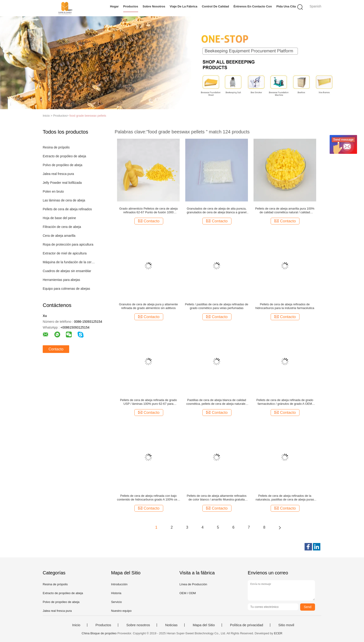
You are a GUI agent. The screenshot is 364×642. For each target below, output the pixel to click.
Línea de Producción (193, 584)
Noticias (171, 625)
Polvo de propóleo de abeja (62, 165)
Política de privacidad (247, 625)
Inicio (76, 625)
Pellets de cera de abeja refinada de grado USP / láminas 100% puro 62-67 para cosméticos (148, 402)
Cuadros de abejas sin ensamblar (67, 271)
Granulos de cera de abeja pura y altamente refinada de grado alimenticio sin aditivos (149, 306)
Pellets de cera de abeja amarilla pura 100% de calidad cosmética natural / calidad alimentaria (285, 211)
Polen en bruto (53, 191)
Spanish (315, 6)
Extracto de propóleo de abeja (64, 156)
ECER (278, 633)
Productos (131, 6)
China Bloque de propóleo (99, 633)
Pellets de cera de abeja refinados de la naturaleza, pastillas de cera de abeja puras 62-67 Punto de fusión (285, 498)
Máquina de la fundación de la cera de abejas (69, 262)
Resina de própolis (56, 147)
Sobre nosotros (154, 6)
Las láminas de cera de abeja (64, 200)
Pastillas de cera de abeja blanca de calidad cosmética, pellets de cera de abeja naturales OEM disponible (217, 402)
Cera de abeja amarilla (59, 236)
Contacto (56, 349)
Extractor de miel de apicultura (65, 253)
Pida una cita (286, 6)
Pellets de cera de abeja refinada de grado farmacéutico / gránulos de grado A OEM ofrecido (285, 402)
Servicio (116, 602)
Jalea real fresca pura (58, 174)
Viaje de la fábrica (184, 6)
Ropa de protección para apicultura (68, 244)
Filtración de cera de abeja (62, 227)
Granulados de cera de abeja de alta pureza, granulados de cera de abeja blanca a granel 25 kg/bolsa (216, 211)
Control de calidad (215, 6)
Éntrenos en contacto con (253, 6)
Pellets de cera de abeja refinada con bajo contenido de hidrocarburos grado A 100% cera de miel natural (148, 498)
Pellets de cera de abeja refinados (67, 209)
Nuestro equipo (121, 611)
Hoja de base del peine (59, 218)
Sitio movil (286, 625)
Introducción (119, 584)
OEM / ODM (188, 593)
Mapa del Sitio (204, 625)
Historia (116, 593)
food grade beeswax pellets (88, 116)
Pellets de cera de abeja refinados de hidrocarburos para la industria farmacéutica (285, 306)
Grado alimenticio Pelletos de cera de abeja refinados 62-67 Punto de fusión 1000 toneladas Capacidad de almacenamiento (148, 211)
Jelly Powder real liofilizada (62, 183)
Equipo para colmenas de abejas (66, 289)
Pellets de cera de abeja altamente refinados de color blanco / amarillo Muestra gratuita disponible (216, 498)
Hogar (114, 6)
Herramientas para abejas (61, 280)
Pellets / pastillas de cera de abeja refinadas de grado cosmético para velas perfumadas (217, 306)
